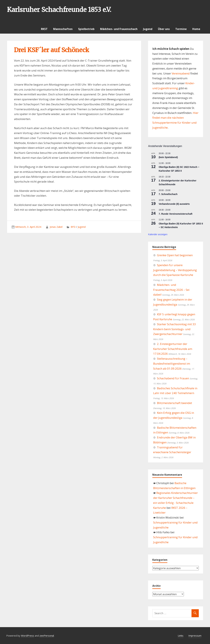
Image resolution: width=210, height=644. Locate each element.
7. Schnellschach (168, 194)
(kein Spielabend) (168, 157)
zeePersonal (47, 636)
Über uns (164, 29)
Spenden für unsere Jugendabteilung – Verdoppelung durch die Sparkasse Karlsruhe (175, 270)
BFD (73, 227)
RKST (44, 29)
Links (181, 636)
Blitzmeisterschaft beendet (174, 403)
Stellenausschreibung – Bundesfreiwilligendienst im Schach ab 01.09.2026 (172, 364)
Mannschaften (63, 29)
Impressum (195, 636)
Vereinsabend (181, 73)
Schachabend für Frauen (173, 378)
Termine (181, 29)
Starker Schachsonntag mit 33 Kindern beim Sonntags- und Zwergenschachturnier (174, 329)
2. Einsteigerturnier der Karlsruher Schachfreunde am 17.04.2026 (173, 349)
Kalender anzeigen (158, 234)
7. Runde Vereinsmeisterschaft (175, 214)
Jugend (148, 29)
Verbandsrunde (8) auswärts (174, 204)
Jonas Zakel (56, 227)
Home (196, 29)
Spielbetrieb (86, 29)
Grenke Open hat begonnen (175, 255)
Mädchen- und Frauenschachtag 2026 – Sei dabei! (171, 290)
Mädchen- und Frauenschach (119, 29)
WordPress (28, 636)
